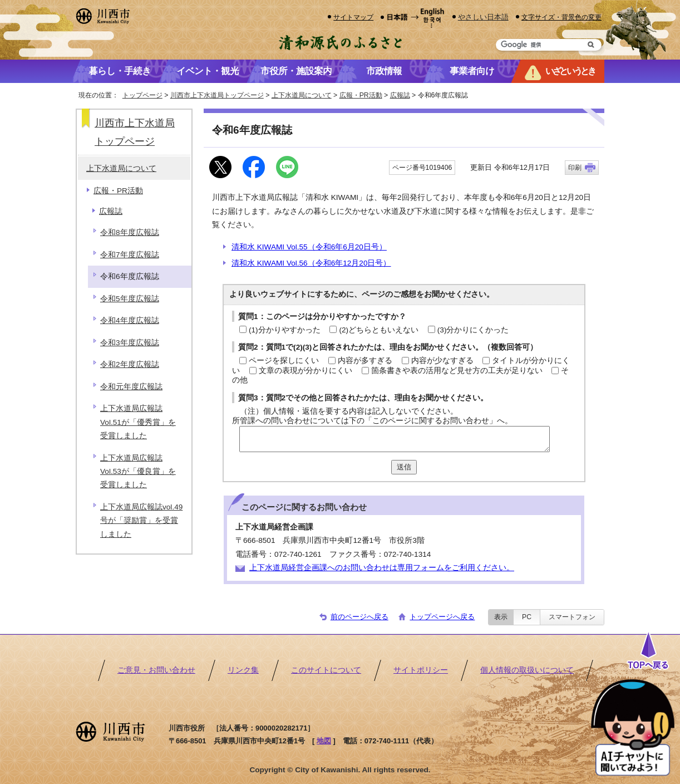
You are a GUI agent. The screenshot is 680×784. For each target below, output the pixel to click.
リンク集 (243, 670)
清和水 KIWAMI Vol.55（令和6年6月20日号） (309, 247)
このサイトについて (326, 670)
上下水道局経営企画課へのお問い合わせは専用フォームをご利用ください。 (382, 568)
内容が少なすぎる (442, 361)
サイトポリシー (421, 670)
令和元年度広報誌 (131, 387)
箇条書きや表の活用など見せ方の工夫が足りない (457, 371)
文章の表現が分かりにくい (305, 371)
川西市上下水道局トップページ (217, 95)
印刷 (575, 168)
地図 (324, 741)
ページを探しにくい (284, 361)
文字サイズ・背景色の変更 (561, 17)
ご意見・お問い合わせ (156, 670)
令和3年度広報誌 (130, 343)
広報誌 (400, 95)
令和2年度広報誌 (130, 364)
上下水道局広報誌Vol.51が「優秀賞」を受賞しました (138, 422)
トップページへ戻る (442, 617)
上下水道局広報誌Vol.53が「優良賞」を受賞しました (138, 472)
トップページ (142, 95)
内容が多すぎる (365, 361)
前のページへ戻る (359, 617)
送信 (404, 467)
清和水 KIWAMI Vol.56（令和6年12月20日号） (311, 263)
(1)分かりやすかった (285, 330)
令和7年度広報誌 (130, 255)
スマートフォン (572, 617)
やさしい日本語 (483, 17)
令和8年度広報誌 (130, 232)
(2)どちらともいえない (379, 330)
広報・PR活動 (361, 95)
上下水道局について (302, 95)
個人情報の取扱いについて (527, 670)
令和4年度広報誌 (130, 320)
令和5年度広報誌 (130, 299)
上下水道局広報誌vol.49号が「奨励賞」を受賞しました (141, 521)
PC (527, 617)
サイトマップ (353, 17)
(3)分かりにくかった (473, 330)
